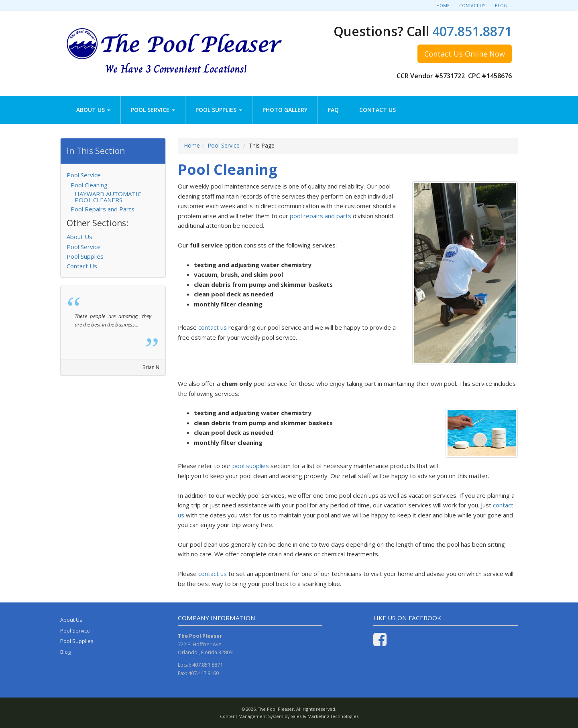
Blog (501, 6)
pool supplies (251, 466)
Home (443, 6)
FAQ (333, 110)
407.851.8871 (472, 31)
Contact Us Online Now (465, 54)
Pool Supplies (219, 110)
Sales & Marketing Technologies (325, 716)
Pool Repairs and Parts (103, 209)
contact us (213, 327)
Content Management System (252, 716)
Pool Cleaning (89, 185)
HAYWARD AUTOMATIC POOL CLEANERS (108, 197)
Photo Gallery (285, 110)
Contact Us (472, 6)
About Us (93, 110)
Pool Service (153, 110)
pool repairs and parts (321, 216)
